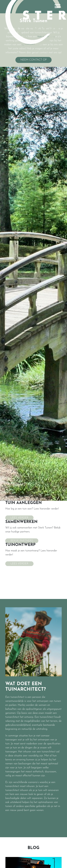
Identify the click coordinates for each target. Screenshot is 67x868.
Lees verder (19, 518)
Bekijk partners (22, 541)
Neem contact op (33, 60)
